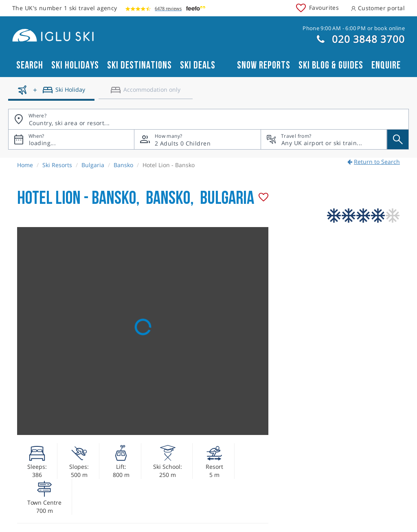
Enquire (386, 65)
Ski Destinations (139, 65)
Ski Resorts (57, 165)
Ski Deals (198, 65)
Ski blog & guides (331, 65)
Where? (37, 116)
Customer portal (378, 8)
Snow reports (264, 65)
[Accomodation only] (146, 93)
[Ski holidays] (51, 93)
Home (25, 165)
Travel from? (296, 136)
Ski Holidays (75, 65)
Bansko (123, 165)
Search (30, 65)
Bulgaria (93, 165)
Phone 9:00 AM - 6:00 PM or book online (354, 28)
